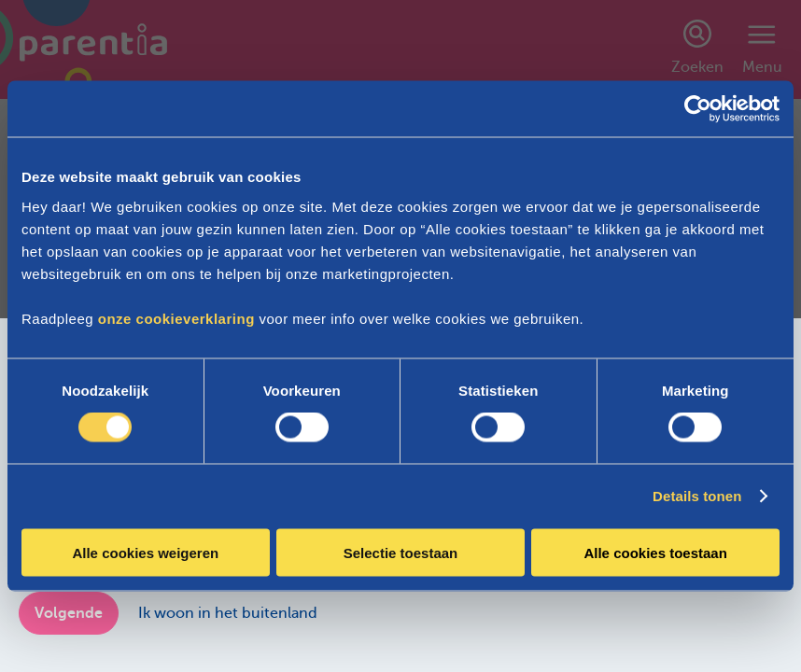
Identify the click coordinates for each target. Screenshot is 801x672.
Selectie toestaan (401, 552)
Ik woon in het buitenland (228, 613)
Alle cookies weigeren (145, 552)
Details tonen (697, 496)
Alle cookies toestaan (655, 552)
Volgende (69, 613)
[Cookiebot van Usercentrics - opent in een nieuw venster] (698, 109)
